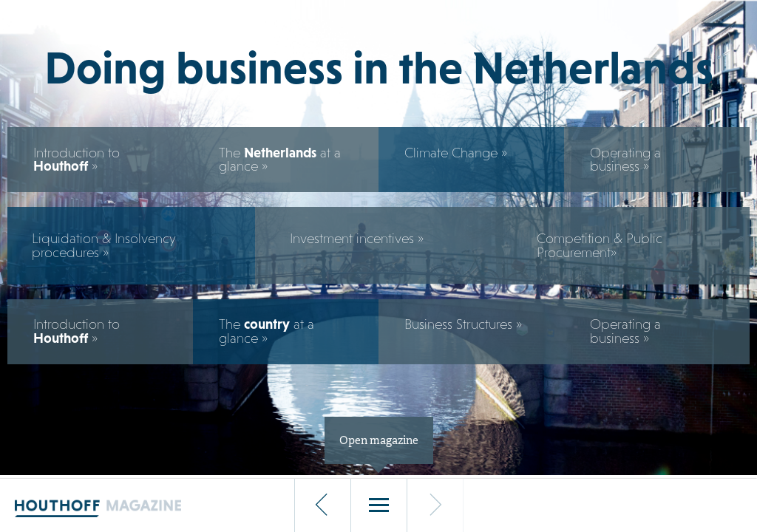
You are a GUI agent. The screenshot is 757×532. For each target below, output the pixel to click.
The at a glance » (280, 160)
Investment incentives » (357, 238)
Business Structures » (463, 324)
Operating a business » (625, 160)
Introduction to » (77, 160)
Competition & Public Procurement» (600, 245)
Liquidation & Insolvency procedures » (104, 245)
